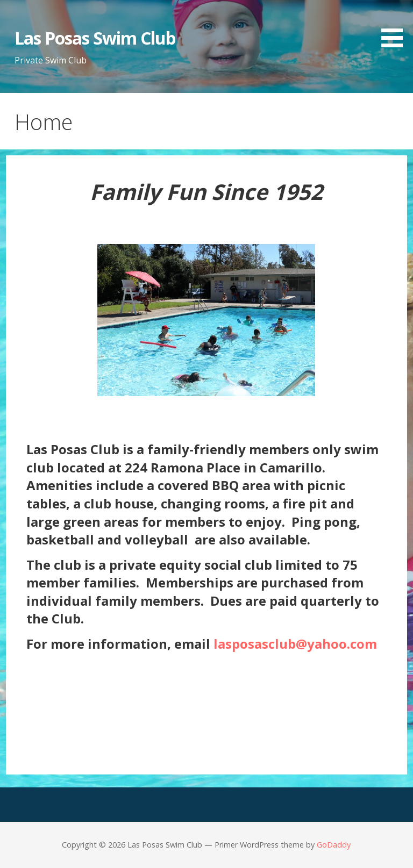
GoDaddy (334, 845)
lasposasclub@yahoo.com (295, 644)
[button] (396, 26)
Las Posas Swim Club (95, 38)
